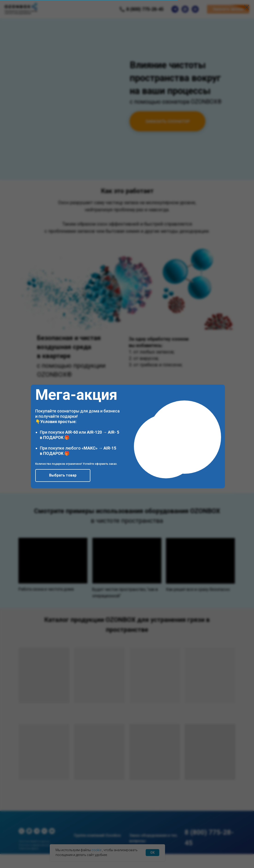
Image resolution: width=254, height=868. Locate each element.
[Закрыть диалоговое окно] (247, 7)
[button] (63, 475)
